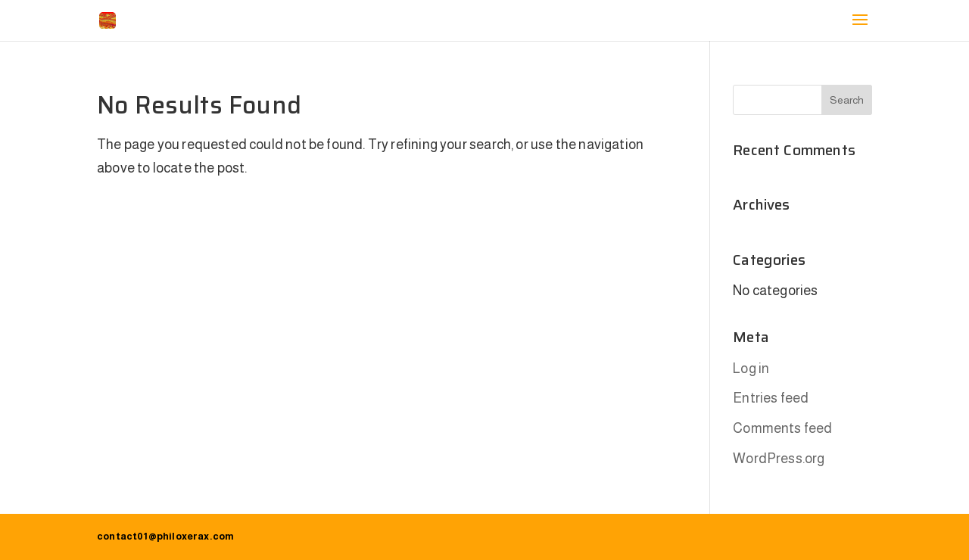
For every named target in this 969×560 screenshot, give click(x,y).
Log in (751, 369)
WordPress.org (779, 459)
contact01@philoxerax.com (165, 536)
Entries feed (771, 398)
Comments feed (782, 428)
